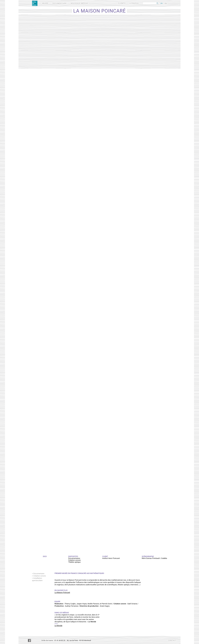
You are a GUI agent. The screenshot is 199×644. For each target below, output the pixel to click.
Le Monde (58, 626)
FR (162, 3)
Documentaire (39, 574)
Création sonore (40, 576)
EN (166, 3)
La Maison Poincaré (62, 592)
